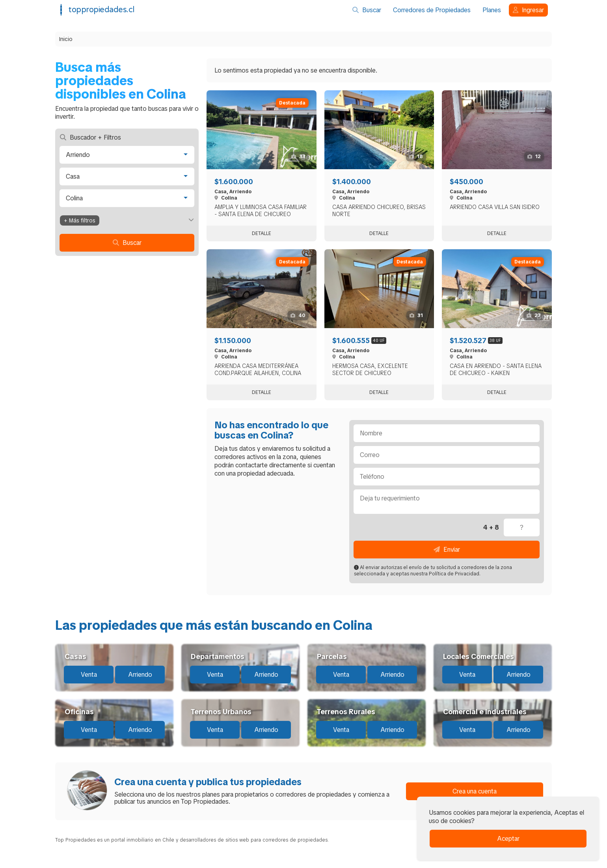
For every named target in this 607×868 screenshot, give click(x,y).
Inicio (66, 39)
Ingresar (528, 10)
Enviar (447, 550)
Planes (492, 10)
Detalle (262, 233)
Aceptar (508, 839)
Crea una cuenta (475, 791)
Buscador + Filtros (90, 137)
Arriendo (140, 675)
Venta (89, 675)
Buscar (367, 10)
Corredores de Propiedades (432, 10)
